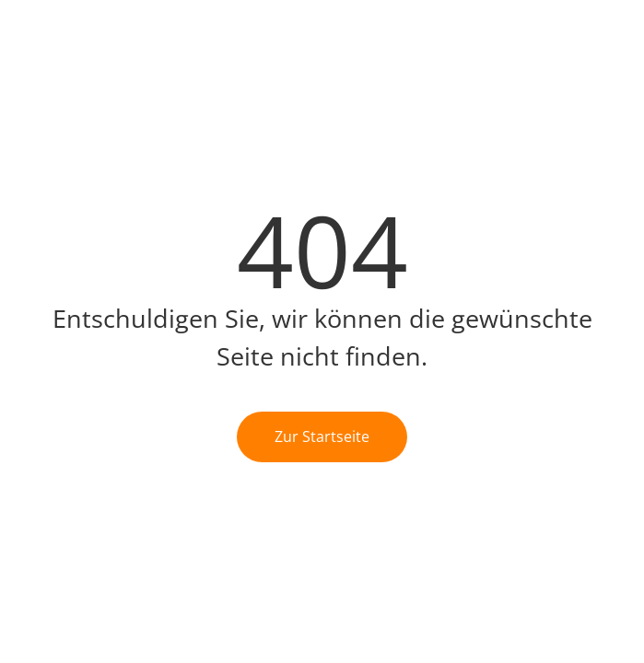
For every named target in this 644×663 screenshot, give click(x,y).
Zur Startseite (322, 436)
